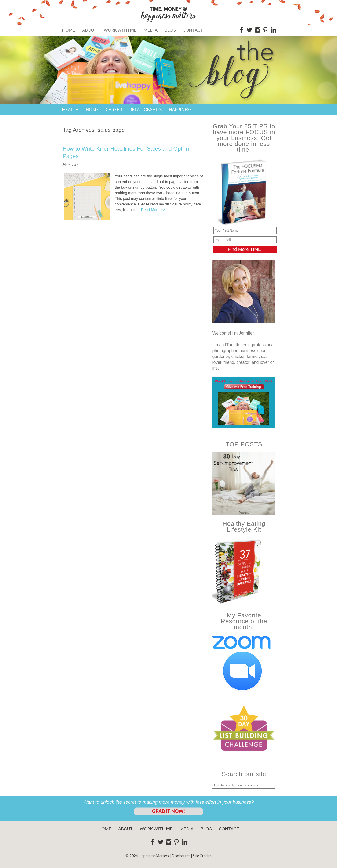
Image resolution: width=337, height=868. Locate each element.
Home (69, 30)
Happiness (180, 109)
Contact (193, 30)
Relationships (145, 109)
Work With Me (120, 30)
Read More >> (153, 210)
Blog (170, 30)
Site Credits (202, 855)
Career (114, 109)
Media (150, 30)
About (89, 30)
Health (70, 109)
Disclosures (181, 855)
